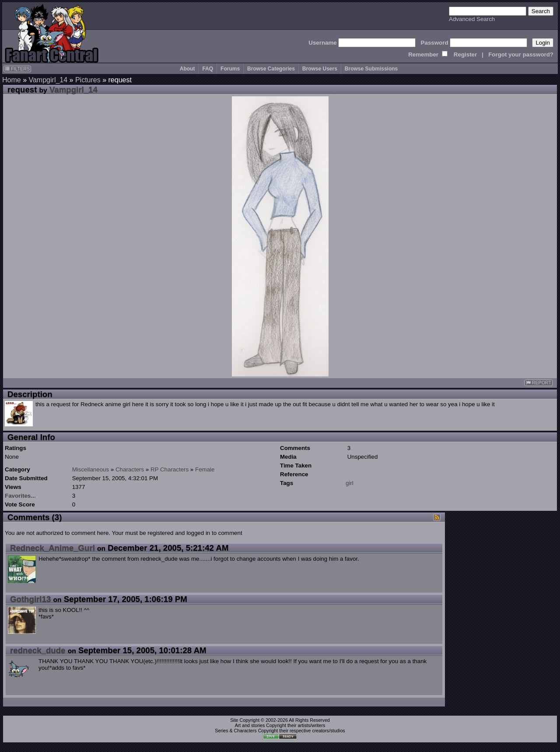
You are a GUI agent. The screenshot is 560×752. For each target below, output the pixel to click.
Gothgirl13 (30, 599)
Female (205, 469)
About (187, 69)
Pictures (88, 80)
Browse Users (320, 69)
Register (465, 54)
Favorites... (20, 496)
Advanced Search (472, 19)
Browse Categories (271, 69)
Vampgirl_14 (48, 80)
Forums (230, 69)
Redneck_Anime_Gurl (52, 548)
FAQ (208, 69)
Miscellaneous (91, 469)
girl (350, 483)
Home (12, 80)
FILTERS (17, 69)
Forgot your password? (521, 54)
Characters (130, 469)
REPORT (539, 383)
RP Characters (170, 469)
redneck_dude (38, 650)
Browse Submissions (371, 69)
